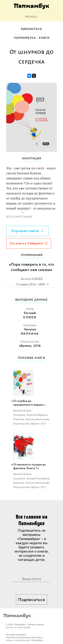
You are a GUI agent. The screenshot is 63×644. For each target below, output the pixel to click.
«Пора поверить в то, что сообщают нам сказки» (32, 267)
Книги (44, 38)
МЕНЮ (30, 17)
